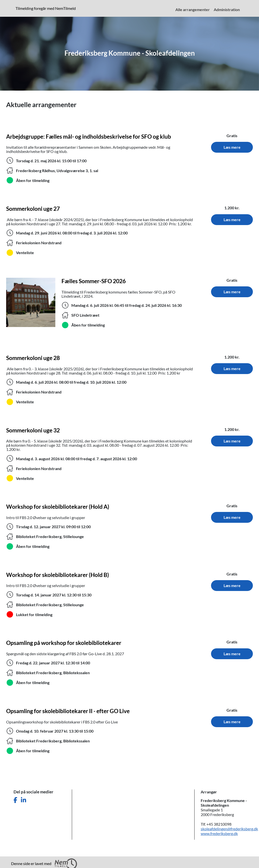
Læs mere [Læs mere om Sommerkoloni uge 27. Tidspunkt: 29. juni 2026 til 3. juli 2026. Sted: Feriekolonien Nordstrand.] (232, 220)
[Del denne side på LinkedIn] (23, 800)
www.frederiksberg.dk (219, 833)
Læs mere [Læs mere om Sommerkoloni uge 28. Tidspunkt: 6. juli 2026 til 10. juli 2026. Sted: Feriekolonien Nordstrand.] (232, 368)
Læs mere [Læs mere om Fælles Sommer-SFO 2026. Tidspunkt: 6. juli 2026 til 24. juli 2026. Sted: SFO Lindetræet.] (232, 292)
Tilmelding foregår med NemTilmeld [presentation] (46, 8)
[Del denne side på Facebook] (15, 800)
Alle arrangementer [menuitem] (193, 9)
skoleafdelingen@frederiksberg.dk (229, 829)
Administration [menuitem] (227, 9)
